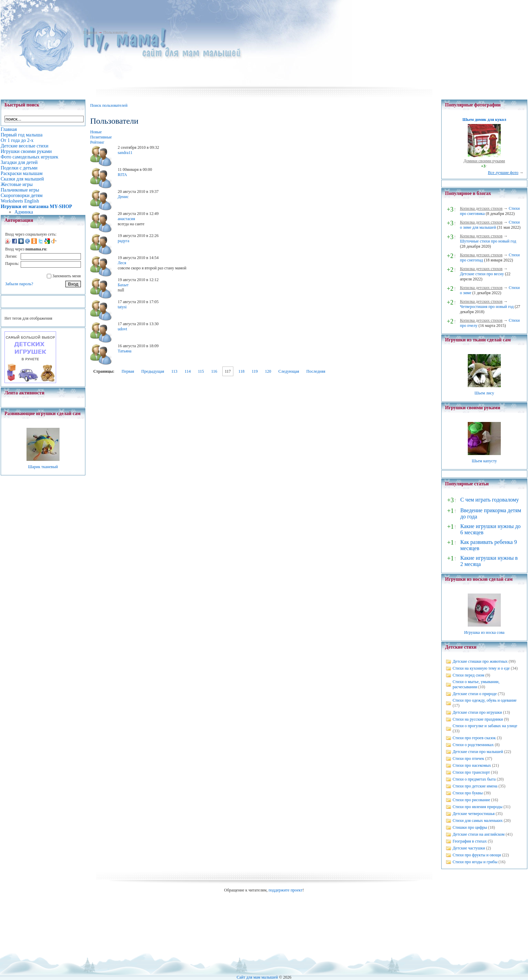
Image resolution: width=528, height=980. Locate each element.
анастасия (126, 219)
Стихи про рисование (471, 800)
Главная (90, 32)
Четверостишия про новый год (487, 307)
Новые (96, 132)
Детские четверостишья (474, 814)
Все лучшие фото (503, 173)
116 (214, 371)
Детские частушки (469, 848)
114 (188, 371)
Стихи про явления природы (478, 807)
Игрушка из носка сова (484, 632)
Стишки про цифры (470, 827)
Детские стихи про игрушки (477, 712)
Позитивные (101, 137)
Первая (128, 371)
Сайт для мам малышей (257, 977)
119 (255, 371)
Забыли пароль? (19, 284)
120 (268, 371)
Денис (123, 197)
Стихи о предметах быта (474, 779)
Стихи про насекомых (472, 765)
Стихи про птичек (468, 759)
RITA (122, 175)
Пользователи (115, 32)
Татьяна (125, 351)
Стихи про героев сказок (474, 738)
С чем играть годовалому (489, 500)
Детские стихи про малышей (478, 752)
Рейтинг (97, 142)
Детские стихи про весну (482, 274)
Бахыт (123, 285)
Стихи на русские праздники (478, 719)
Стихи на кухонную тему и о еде (481, 668)
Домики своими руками (484, 161)
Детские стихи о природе (475, 694)
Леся (122, 263)
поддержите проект (286, 890)
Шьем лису (484, 393)
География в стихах (470, 841)
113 (175, 371)
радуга (124, 241)
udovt (122, 329)
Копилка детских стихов (481, 208)
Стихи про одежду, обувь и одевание (485, 700)
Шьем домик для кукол (484, 120)
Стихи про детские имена (475, 786)
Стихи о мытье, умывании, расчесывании (476, 684)
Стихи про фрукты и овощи (477, 855)
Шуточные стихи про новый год (488, 241)
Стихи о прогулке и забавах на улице (485, 726)
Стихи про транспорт (471, 772)
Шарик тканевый (43, 467)
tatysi (122, 307)
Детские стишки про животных (480, 661)
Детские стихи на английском (479, 834)
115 (201, 371)
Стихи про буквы (468, 793)
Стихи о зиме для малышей (490, 225)
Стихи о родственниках (473, 745)
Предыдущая (153, 371)
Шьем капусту (484, 461)
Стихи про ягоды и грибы (475, 862)
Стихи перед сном (468, 675)
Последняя (316, 371)
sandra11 (125, 153)
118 (242, 371)
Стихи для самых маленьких (478, 821)
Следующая (289, 371)
